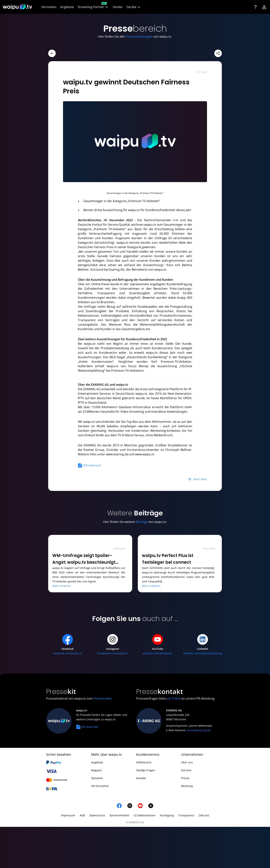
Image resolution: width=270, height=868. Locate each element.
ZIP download (87, 726)
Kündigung (167, 815)
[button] (93, 7)
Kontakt (141, 778)
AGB (82, 815)
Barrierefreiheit (119, 815)
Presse (185, 778)
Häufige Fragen (146, 770)
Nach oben (200, 479)
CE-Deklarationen (145, 815)
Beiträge (142, 522)
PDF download (89, 465)
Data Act (204, 815)
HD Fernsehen (100, 786)
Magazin (96, 770)
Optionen (97, 778)
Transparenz (186, 815)
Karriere (186, 770)
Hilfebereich (144, 762)
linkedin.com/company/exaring (203, 653)
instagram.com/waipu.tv (112, 653)
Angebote (97, 762)
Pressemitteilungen (139, 36)
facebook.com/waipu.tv (67, 653)
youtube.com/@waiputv (157, 653)
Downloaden (103, 698)
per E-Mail (174, 698)
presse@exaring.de (199, 730)
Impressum (68, 815)
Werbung (187, 786)
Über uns (187, 762)
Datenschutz (97, 815)
